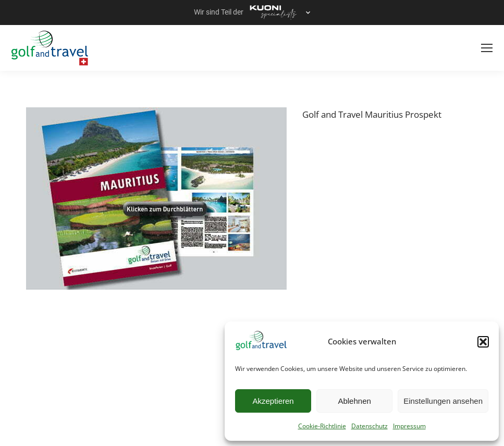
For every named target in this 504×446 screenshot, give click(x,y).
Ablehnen (354, 401)
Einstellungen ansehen (443, 401)
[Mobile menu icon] (487, 48)
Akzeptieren (273, 401)
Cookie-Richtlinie (322, 426)
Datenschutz (370, 426)
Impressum (409, 426)
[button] (483, 342)
